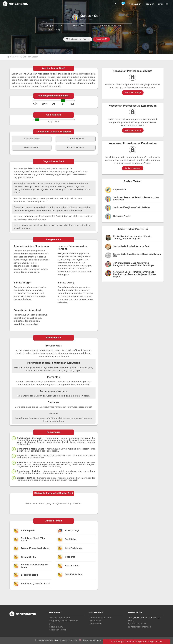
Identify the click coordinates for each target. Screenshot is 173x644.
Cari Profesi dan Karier (100, 618)
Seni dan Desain (30, 57)
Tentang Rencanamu (59, 618)
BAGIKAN (101, 39)
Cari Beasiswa (96, 624)
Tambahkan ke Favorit (78, 39)
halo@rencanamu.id (139, 627)
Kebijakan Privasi (58, 630)
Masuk (150, 4)
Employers (135, 4)
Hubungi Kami (56, 627)
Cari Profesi (16, 57)
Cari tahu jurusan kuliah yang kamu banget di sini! (137, 642)
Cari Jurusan (95, 621)
